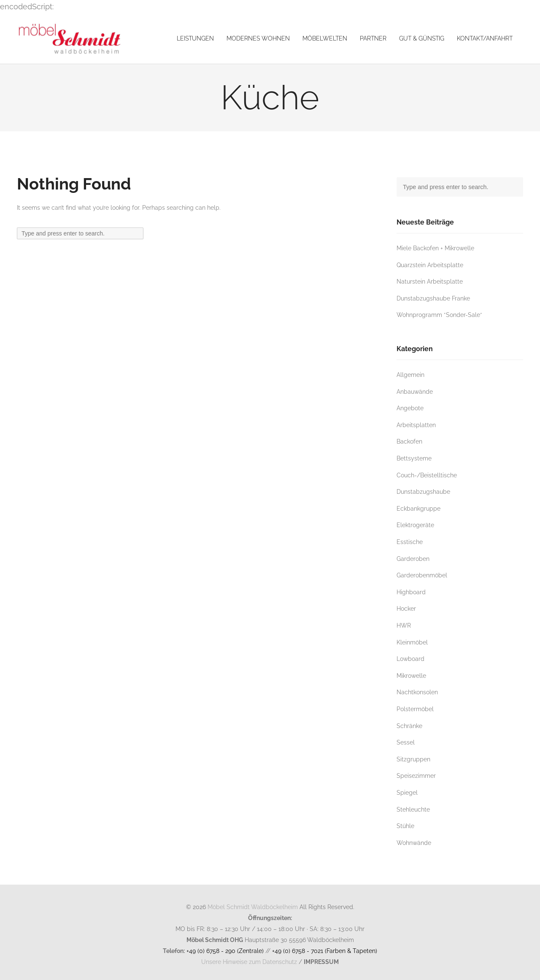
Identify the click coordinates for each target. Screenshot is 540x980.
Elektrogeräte (415, 525)
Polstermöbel (415, 709)
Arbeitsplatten (416, 425)
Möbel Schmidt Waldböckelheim (253, 907)
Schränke (409, 726)
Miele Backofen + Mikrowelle (435, 248)
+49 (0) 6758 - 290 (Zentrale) (225, 951)
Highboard (411, 592)
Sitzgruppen (413, 759)
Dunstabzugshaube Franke (433, 298)
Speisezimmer (416, 776)
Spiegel (407, 792)
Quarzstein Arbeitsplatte (430, 265)
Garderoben (413, 559)
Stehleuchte (413, 809)
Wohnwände (414, 843)
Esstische (410, 542)
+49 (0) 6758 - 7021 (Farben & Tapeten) (325, 951)
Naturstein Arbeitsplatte (430, 281)
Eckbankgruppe (418, 508)
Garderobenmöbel (422, 575)
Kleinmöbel (412, 642)
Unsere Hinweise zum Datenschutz (249, 962)
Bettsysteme (414, 458)
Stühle (405, 826)
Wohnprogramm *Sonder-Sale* (439, 315)
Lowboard (410, 659)
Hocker (406, 608)
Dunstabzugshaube (423, 491)
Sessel (406, 742)
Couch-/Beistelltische (427, 475)
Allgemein (410, 375)
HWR (404, 625)
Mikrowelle (411, 675)
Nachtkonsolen (417, 692)
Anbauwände (415, 391)
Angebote (410, 408)
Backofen (409, 441)
